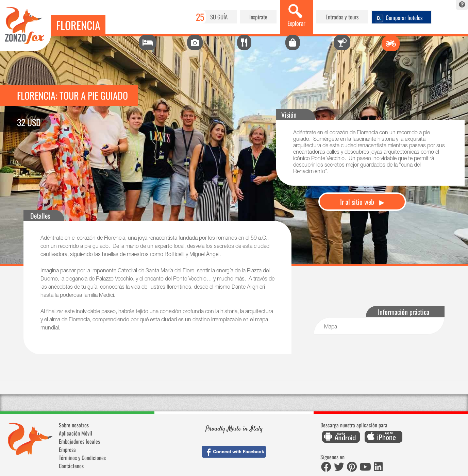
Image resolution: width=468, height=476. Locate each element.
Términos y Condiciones (82, 458)
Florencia (78, 25)
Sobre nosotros (74, 425)
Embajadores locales (79, 441)
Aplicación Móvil (76, 433)
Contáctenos (71, 466)
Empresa (67, 449)
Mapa (331, 327)
